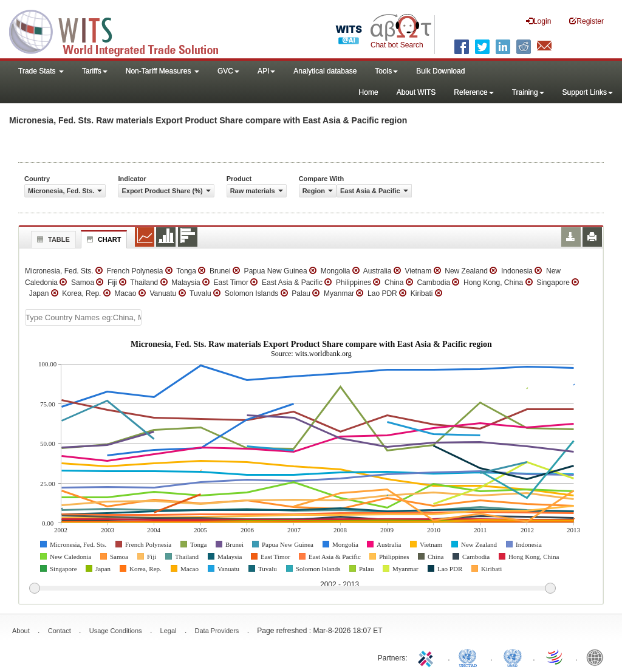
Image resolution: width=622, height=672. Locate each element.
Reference (473, 92)
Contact (60, 631)
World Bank (598, 657)
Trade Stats (41, 71)
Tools (386, 71)
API (266, 71)
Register (586, 21)
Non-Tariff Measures (162, 71)
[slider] (292, 589)
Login (538, 21)
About (21, 631)
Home (369, 92)
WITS (121, 30)
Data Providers (217, 631)
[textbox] (83, 317)
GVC (228, 71)
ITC (428, 657)
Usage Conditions (116, 631)
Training (528, 92)
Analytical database (325, 71)
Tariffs (95, 71)
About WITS (416, 92)
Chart (103, 239)
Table (52, 239)
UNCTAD (470, 657)
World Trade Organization (555, 657)
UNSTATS (513, 657)
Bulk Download (440, 71)
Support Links (588, 92)
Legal (169, 631)
